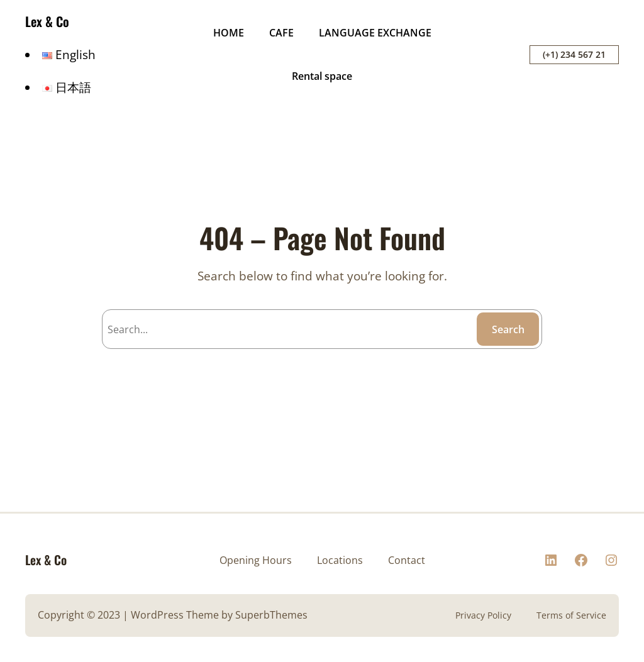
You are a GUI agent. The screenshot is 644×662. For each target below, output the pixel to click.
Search (508, 329)
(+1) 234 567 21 (574, 54)
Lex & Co (47, 21)
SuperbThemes (271, 615)
